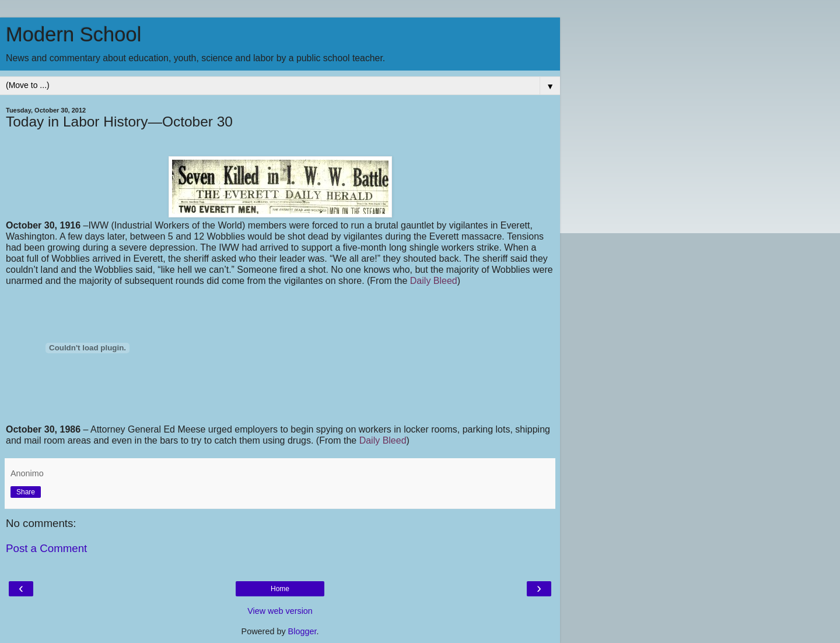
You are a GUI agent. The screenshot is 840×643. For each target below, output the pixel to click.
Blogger (302, 631)
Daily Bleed (434, 281)
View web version (280, 611)
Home (280, 589)
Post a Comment (46, 548)
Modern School (73, 34)
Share (26, 492)
